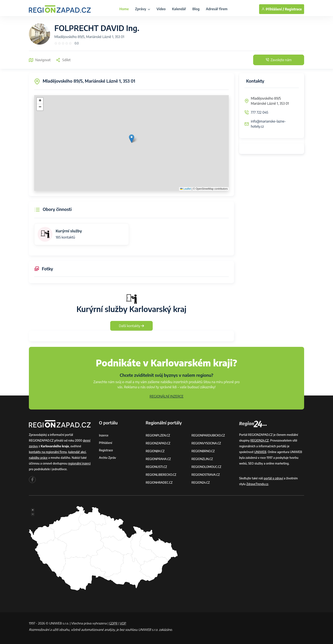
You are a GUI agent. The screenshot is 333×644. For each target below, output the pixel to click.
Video (161, 9)
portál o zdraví (273, 478)
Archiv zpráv (107, 458)
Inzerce (104, 435)
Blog (196, 9)
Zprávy (143, 9)
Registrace (293, 9)
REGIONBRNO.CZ (203, 451)
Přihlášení (106, 443)
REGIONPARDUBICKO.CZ (208, 435)
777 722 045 (260, 112)
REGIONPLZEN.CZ (158, 435)
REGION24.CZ (201, 482)
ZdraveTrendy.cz (257, 484)
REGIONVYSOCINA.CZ (206, 443)
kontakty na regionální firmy (48, 452)
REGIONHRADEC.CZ (159, 482)
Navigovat (40, 60)
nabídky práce (38, 458)
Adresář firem (217, 9)
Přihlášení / (273, 9)
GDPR (113, 623)
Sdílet (63, 60)
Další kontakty (132, 326)
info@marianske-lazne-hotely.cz (268, 124)
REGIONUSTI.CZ (156, 467)
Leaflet (186, 189)
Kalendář (179, 9)
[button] (132, 139)
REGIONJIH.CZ (155, 451)
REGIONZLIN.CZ (202, 459)
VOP (123, 623)
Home (124, 9)
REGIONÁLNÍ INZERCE (166, 396)
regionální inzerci (79, 463)
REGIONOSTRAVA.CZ (206, 475)
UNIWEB (260, 452)
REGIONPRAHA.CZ (158, 459)
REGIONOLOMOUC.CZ (207, 467)
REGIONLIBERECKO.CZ (161, 475)
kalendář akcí (77, 452)
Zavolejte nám (279, 60)
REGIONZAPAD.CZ (158, 443)
